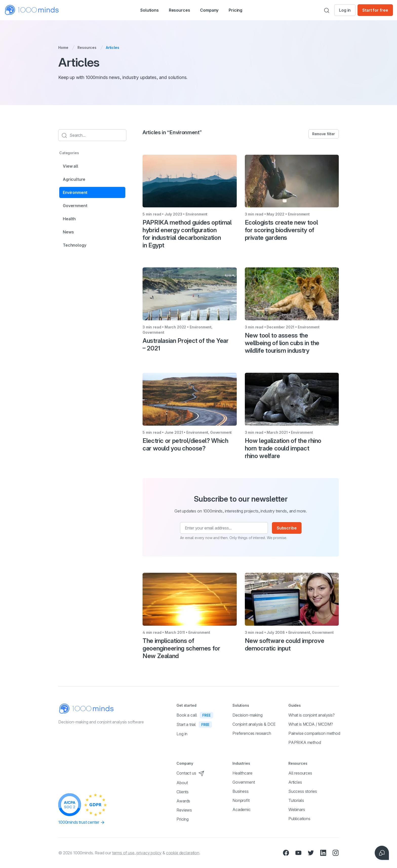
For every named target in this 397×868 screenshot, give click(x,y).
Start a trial (194, 724)
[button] (144, 10)
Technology (74, 245)
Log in (345, 10)
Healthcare (242, 773)
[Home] (32, 10)
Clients (183, 792)
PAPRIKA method (305, 742)
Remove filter (324, 134)
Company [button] (215, 11)
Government (75, 206)
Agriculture (74, 179)
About (182, 783)
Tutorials (296, 800)
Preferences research (252, 733)
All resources (300, 773)
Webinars (297, 810)
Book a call (195, 715)
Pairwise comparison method (314, 733)
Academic (242, 810)
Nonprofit (241, 800)
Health (69, 219)
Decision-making (247, 715)
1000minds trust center (82, 822)
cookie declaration (183, 853)
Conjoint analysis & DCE (254, 724)
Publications (299, 819)
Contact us (190, 773)
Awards (183, 801)
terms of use (123, 853)
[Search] (326, 10)
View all (71, 166)
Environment (75, 192)
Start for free (375, 10)
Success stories (303, 791)
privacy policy (149, 853)
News (68, 232)
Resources (87, 47)
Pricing (244, 10)
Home (63, 47)
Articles (295, 782)
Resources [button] (180, 11)
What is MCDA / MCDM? (311, 724)
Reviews (184, 810)
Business (241, 791)
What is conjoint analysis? (312, 715)
